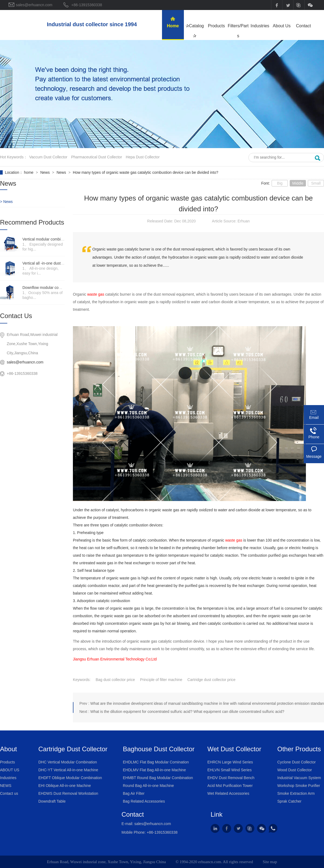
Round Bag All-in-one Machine (148, 786)
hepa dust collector (143, 157)
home (29, 172)
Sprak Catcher (289, 801)
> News (6, 202)
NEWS (6, 786)
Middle (298, 183)
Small (316, 183)
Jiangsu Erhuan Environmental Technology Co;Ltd (115, 659)
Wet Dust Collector (234, 749)
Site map (270, 862)
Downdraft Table (52, 801)
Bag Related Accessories (144, 801)
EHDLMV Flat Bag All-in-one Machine (154, 770)
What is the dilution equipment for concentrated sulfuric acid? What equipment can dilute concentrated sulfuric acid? (187, 712)
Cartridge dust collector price (211, 680)
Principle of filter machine (161, 680)
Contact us (9, 793)
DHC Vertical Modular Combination (68, 762)
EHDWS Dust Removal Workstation (68, 793)
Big (280, 183)
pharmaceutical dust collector (97, 157)
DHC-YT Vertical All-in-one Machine (68, 770)
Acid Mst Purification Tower (230, 786)
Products (7, 762)
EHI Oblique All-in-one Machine (65, 786)
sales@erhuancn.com (25, 362)
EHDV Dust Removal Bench (231, 778)
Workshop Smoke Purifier (299, 786)
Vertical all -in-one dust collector (49, 263)
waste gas (96, 294)
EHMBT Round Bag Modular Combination (158, 778)
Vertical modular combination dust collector (58, 239)
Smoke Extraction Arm (296, 793)
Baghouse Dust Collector (159, 749)
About (9, 749)
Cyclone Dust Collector (296, 762)
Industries (8, 778)
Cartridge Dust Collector (73, 749)
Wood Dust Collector (295, 770)
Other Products (299, 749)
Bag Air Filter (134, 793)
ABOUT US (10, 770)
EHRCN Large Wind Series (230, 762)
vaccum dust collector (48, 157)
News (45, 172)
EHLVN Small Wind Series (230, 770)
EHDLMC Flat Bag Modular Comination (156, 762)
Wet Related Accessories (228, 793)
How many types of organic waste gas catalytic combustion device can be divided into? (146, 172)
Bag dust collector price (115, 680)
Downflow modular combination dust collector (60, 288)
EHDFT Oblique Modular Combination (70, 778)
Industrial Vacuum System (299, 778)
